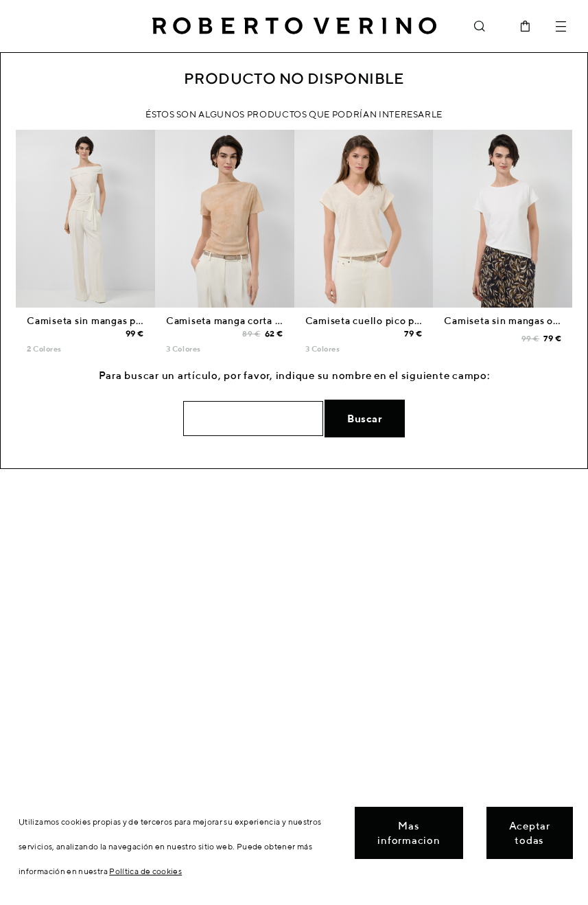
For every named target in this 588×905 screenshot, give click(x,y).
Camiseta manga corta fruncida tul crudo (264, 321)
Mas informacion (409, 833)
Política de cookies (145, 871)
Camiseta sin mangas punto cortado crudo (127, 321)
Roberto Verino (294, 26)
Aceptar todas (530, 833)
